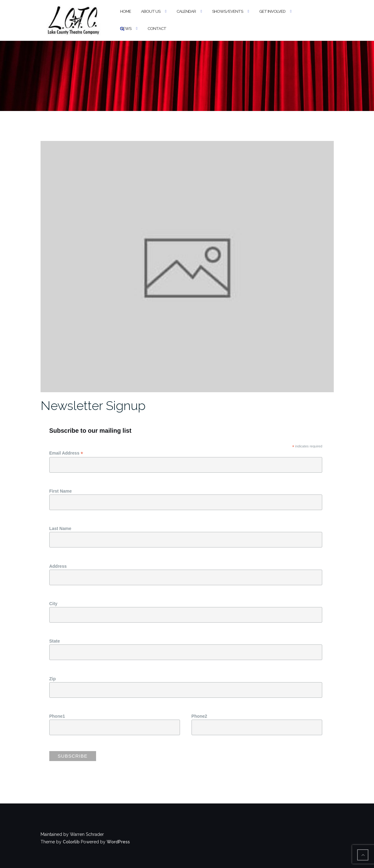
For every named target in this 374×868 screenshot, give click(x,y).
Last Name (60, 528)
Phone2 (199, 716)
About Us (151, 11)
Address (58, 566)
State (55, 641)
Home (126, 11)
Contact (157, 29)
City (53, 604)
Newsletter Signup (93, 405)
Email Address (66, 453)
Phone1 (57, 716)
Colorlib (71, 842)
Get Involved (272, 11)
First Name (61, 491)
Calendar (186, 11)
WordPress (118, 842)
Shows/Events (228, 11)
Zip (53, 679)
